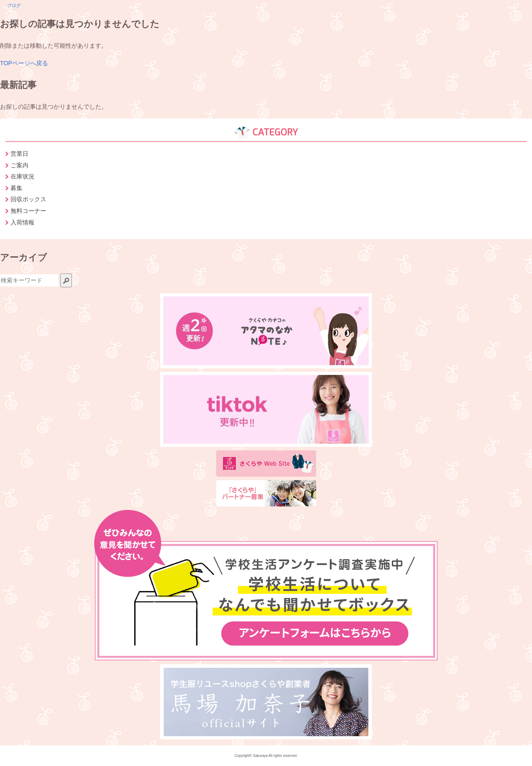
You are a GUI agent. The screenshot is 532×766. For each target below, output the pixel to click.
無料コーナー (28, 211)
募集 (16, 188)
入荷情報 (22, 222)
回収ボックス (28, 199)
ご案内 (19, 165)
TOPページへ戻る (24, 63)
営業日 (19, 154)
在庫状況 (22, 176)
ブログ (14, 5)
